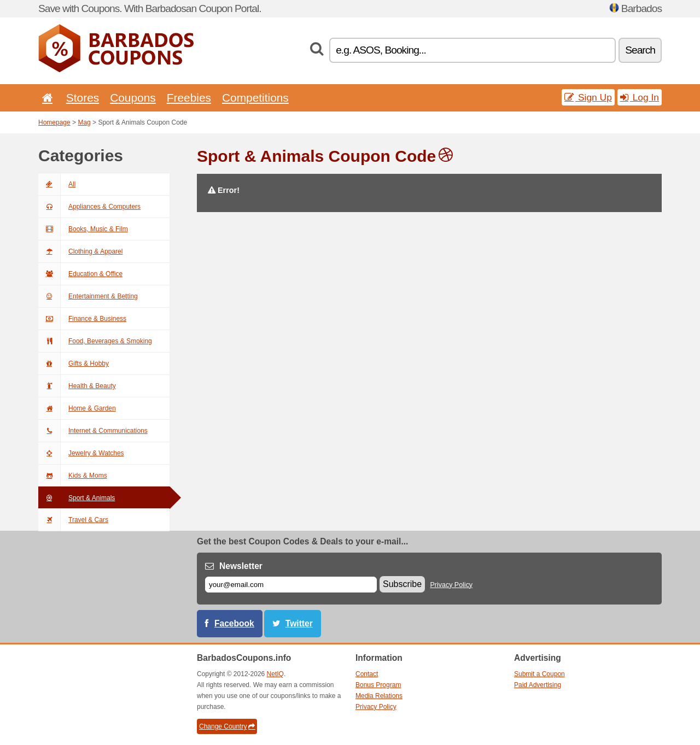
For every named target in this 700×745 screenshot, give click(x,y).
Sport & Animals (77, 498)
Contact (367, 674)
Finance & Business (82, 319)
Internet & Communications (93, 431)
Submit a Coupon (539, 674)
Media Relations (379, 696)
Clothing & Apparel (80, 251)
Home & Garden (77, 408)
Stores (83, 98)
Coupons (133, 98)
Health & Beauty (77, 386)
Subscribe (402, 584)
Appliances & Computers (89, 207)
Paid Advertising (538, 685)
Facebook (234, 623)
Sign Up (588, 97)
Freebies (189, 98)
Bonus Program (378, 685)
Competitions (255, 98)
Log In (640, 97)
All (57, 184)
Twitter (299, 623)
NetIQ (275, 674)
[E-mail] (291, 585)
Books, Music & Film (83, 229)
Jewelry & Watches (81, 453)
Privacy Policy (452, 585)
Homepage (54, 122)
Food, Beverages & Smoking (95, 341)
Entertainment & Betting (88, 296)
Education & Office (80, 274)
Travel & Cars (73, 520)
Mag (84, 122)
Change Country (227, 726)
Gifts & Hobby (74, 363)
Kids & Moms (73, 476)
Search (640, 50)
